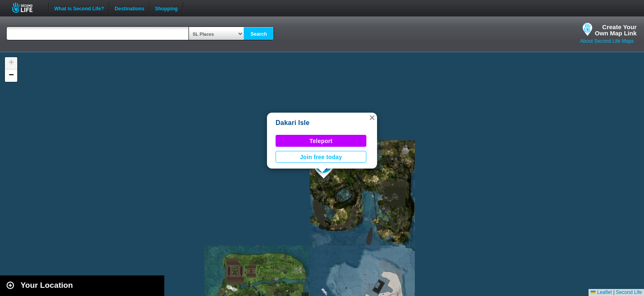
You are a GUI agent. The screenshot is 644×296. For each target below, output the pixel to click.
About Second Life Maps (607, 41)
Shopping (166, 8)
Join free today (321, 157)
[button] (372, 118)
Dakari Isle (293, 123)
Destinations (129, 8)
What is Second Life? (79, 8)
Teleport (321, 141)
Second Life (27, 8)
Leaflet (601, 292)
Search (259, 34)
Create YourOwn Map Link (616, 30)
